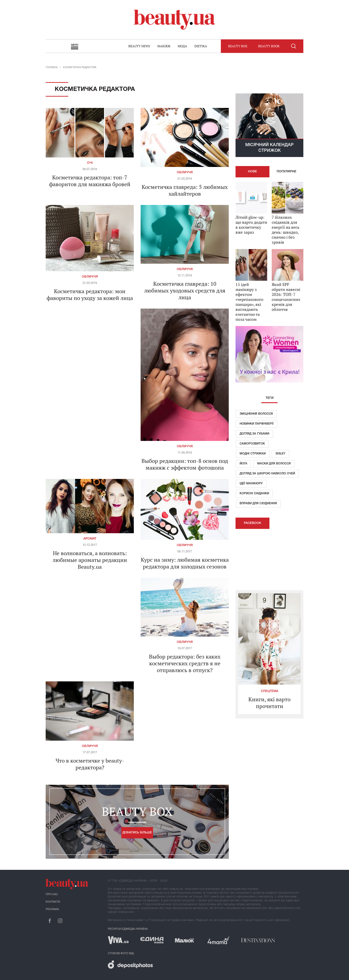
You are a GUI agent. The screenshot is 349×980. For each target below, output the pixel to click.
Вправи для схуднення (258, 503)
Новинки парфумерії (257, 424)
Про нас (52, 894)
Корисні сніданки (254, 494)
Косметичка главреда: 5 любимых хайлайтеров (185, 190)
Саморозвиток (252, 444)
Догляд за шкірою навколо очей (267, 474)
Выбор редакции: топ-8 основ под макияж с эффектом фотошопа (185, 464)
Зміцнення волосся (256, 414)
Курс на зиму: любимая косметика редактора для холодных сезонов (185, 563)
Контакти (53, 902)
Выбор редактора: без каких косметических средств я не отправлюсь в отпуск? (185, 663)
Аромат (90, 539)
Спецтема (270, 691)
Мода (182, 46)
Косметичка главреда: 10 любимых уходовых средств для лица (185, 290)
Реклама (52, 909)
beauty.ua (174, 20)
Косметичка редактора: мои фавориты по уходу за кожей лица (90, 295)
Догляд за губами (254, 434)
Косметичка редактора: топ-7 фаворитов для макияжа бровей (90, 181)
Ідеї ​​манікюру (251, 484)
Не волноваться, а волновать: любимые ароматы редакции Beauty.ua (90, 560)
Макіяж (164, 46)
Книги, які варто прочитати (269, 703)
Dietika (201, 46)
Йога (243, 464)
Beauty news (139, 46)
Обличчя (185, 172)
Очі (90, 163)
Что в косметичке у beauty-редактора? (90, 764)
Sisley (280, 454)
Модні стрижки (253, 454)
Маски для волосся (274, 464)
